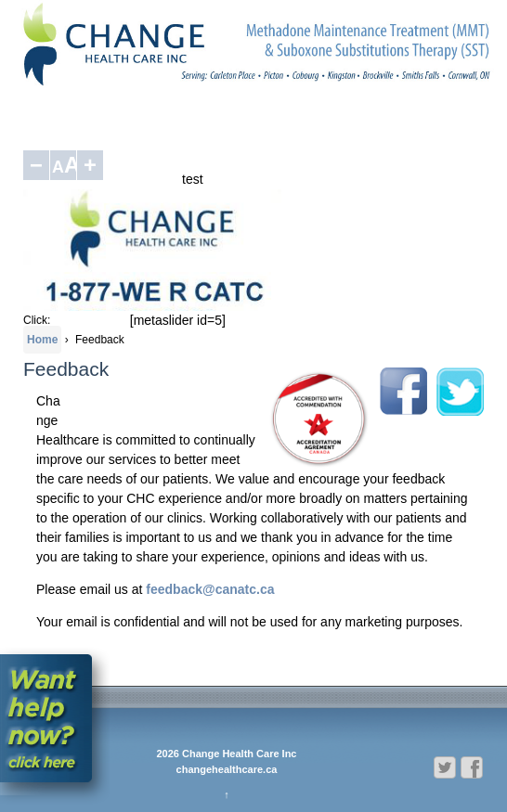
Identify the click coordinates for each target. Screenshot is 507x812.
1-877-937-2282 (90, 320)
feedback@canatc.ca (210, 589)
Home (42, 340)
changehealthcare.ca (227, 769)
